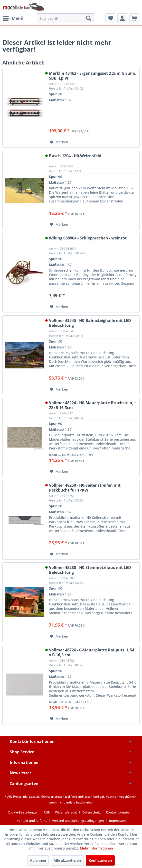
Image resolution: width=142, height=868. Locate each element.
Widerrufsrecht (66, 812)
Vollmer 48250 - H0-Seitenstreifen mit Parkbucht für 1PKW (85, 488)
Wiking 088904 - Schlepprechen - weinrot (88, 238)
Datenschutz (91, 812)
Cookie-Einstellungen (23, 812)
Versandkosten (82, 797)
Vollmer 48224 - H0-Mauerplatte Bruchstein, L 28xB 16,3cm (93, 405)
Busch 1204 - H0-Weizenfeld (75, 156)
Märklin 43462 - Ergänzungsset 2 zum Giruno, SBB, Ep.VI (93, 76)
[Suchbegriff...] (65, 18)
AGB (47, 812)
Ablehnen (38, 860)
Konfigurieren (100, 860)
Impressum (117, 821)
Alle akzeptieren (67, 860)
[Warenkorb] (134, 18)
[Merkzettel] (110, 18)
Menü (13, 18)
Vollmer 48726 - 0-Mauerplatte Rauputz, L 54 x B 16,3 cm (92, 652)
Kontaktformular (118, 812)
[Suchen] (89, 18)
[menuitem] (13, 18)
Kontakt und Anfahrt (32, 821)
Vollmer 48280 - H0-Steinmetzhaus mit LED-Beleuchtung (91, 570)
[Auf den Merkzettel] (59, 142)
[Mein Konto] (122, 18)
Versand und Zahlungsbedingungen (78, 821)
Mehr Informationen (96, 848)
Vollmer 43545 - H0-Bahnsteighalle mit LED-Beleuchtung (91, 323)
